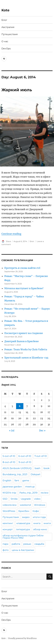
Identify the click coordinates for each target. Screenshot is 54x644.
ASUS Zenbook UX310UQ (17, 468)
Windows (40, 505)
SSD (5, 499)
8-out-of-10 (9, 462)
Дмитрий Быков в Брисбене (22, 341)
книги (47, 523)
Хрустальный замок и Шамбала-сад (26, 358)
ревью (27, 544)
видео (26, 517)
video (37, 499)
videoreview (10, 505)
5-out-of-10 (9, 456)
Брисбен (24, 511)
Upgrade (26, 499)
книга (37, 523)
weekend (25, 505)
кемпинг (8, 523)
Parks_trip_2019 (28, 493)
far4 (17, 480)
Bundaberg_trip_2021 (15, 474)
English (7, 480)
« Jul (12, 430)
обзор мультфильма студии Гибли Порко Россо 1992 (23, 537)
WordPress (9, 511)
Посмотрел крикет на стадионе (24, 333)
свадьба (39, 544)
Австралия (8, 27)
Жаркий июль (17, 90)
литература (23, 529)
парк (5, 544)
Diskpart (36, 474)
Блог (4, 20)
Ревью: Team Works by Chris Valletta (26, 349)
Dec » (42, 430)
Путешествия (10, 34)
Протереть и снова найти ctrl (22, 268)
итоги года (39, 517)
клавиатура (23, 523)
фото (6, 550)
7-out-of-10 (41, 456)
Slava (8, 241)
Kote (5, 10)
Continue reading (11, 234)
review (45, 493)
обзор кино (40, 529)
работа (16, 544)
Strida (14, 499)
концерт (8, 529)
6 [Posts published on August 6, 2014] (20, 406)
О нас (5, 41)
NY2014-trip (9, 493)
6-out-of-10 (25, 456)
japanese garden (12, 487)
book (47, 468)
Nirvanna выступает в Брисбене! (24, 288)
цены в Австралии (23, 550)
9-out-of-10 (25, 462)
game (26, 480)
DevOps (6, 49)
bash (38, 468)
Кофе (36, 511)
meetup (30, 487)
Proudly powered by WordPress (22, 638)
